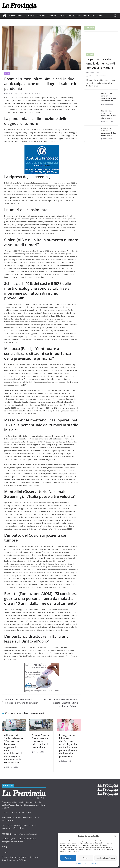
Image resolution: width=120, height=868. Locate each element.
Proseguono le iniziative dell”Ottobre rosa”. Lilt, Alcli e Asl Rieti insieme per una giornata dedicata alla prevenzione (68, 746)
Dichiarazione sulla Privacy (93, 864)
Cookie (4, 852)
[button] (115, 836)
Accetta (68, 858)
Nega (85, 858)
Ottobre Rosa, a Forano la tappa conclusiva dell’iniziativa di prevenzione (40, 741)
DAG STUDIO (22, 860)
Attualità (30, 16)
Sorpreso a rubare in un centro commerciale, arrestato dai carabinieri (20, 701)
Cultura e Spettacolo (79, 16)
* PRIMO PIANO (15, 16)
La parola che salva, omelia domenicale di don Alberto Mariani (101, 63)
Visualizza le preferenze (105, 858)
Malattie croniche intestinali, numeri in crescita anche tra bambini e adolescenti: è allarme (62, 703)
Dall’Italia (97, 16)
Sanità (63, 16)
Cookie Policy (78, 864)
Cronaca (41, 16)
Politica (53, 16)
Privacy (5, 846)
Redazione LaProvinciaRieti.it (30, 94)
